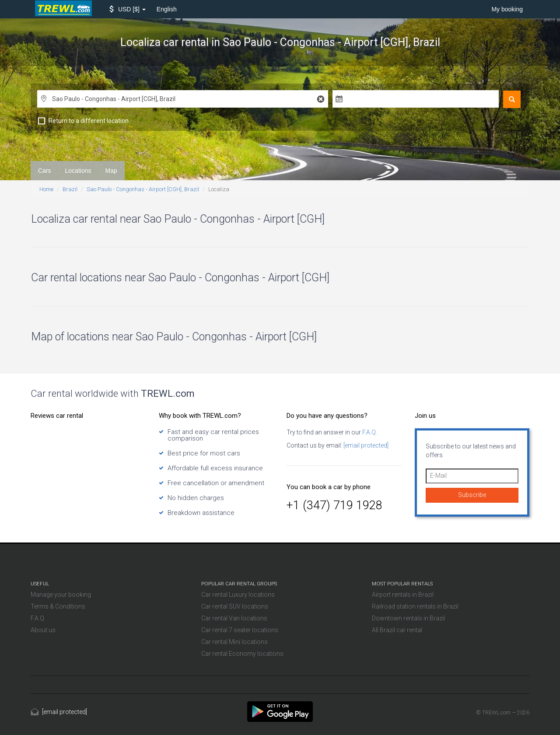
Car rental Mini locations (234, 642)
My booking (507, 9)
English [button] (167, 9)
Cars (45, 171)
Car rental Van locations (234, 618)
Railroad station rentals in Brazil (415, 606)
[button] (128, 9)
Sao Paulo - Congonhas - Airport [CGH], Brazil (143, 189)
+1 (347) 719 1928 (334, 505)
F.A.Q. (369, 432)
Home (46, 189)
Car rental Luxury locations (238, 595)
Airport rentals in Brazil (403, 595)
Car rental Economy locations (242, 654)
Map (111, 171)
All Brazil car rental (397, 630)
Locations (78, 171)
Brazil (70, 189)
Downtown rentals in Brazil (408, 618)
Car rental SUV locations (235, 606)
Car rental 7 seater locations (240, 630)
